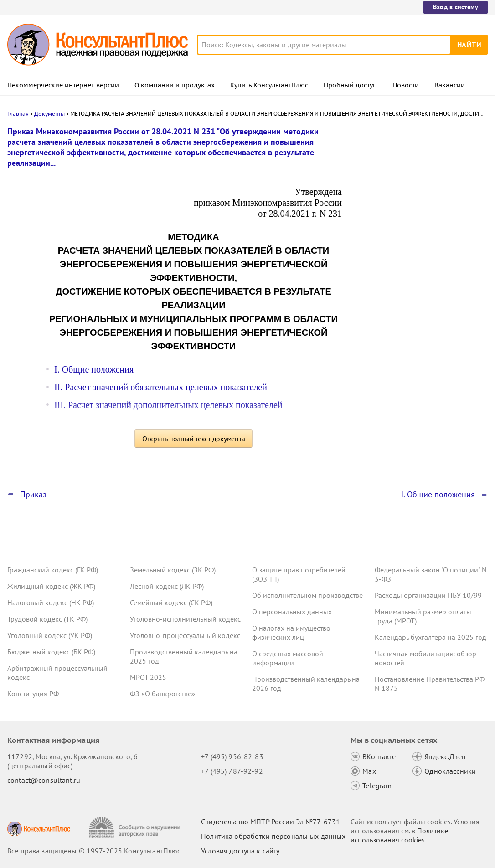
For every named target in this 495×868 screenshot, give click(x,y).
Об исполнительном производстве (307, 595)
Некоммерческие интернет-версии (63, 85)
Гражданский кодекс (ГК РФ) (53, 570)
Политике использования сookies (399, 835)
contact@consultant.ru (44, 780)
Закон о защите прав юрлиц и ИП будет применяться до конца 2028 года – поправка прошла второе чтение (420, 179)
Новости (406, 85)
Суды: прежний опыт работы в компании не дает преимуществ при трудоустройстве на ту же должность (417, 327)
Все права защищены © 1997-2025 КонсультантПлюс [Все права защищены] (94, 851)
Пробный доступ (350, 85)
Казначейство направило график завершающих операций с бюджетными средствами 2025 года (416, 228)
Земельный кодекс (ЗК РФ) (173, 570)
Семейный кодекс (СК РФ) (171, 602)
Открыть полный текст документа (194, 439)
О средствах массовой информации (288, 658)
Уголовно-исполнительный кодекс (185, 619)
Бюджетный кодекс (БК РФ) (51, 652)
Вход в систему (456, 7)
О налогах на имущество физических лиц (291, 633)
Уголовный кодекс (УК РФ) (50, 635)
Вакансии (450, 85)
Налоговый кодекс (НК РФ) (51, 602)
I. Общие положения (94, 369)
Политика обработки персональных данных (273, 836)
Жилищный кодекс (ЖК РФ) (51, 586)
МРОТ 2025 (148, 677)
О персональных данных (292, 612)
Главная (18, 114)
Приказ (33, 495)
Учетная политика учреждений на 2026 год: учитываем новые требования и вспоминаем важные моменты (420, 278)
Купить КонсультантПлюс (269, 85)
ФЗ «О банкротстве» (163, 694)
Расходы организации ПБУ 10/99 (428, 595)
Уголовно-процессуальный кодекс (185, 635)
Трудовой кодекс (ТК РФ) (47, 619)
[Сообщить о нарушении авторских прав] (136, 828)
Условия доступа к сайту (240, 851)
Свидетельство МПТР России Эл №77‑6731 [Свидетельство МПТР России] (271, 822)
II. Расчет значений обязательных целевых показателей (161, 387)
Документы (49, 114)
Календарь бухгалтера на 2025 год (431, 637)
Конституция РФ (33, 694)
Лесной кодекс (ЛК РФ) (167, 586)
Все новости (379, 357)
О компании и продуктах (175, 85)
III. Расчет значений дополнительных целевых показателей (168, 405)
